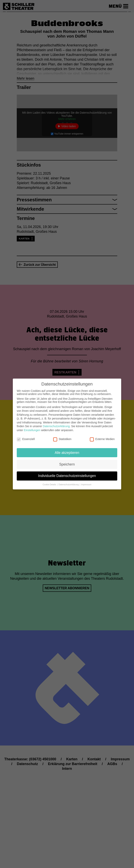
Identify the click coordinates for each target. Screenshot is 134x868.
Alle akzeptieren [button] (67, 453)
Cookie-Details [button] (50, 484)
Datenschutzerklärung (56, 426)
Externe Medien (102, 439)
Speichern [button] (67, 464)
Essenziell (26, 439)
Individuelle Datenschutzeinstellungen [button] (67, 476)
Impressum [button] (86, 484)
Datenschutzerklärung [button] (69, 484)
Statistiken (62, 439)
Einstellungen (32, 430)
